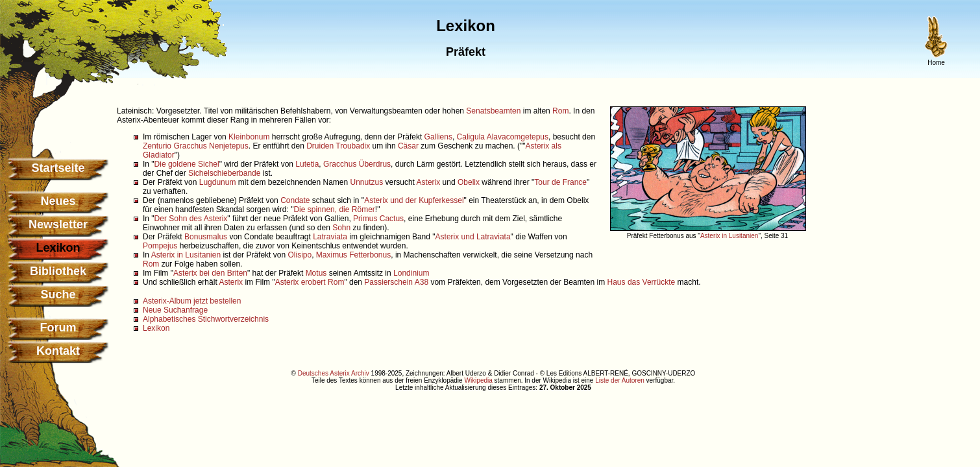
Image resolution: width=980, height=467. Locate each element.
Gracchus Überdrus (357, 164)
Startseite (58, 168)
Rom (560, 111)
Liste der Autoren (620, 380)
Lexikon (156, 328)
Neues (58, 201)
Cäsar (408, 146)
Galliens (438, 137)
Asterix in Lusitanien (729, 236)
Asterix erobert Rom (310, 282)
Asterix (429, 182)
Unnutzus (367, 182)
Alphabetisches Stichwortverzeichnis (206, 319)
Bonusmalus (206, 237)
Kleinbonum (249, 137)
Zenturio (157, 146)
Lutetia (307, 164)
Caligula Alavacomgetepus (503, 137)
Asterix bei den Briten (210, 273)
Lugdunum (218, 182)
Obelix (469, 182)
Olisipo (300, 255)
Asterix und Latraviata (473, 237)
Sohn (341, 228)
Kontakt (58, 351)
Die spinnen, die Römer (334, 210)
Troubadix (353, 146)
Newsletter (58, 224)
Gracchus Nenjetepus (211, 146)
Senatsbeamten (493, 111)
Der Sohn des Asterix (191, 219)
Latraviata (330, 237)
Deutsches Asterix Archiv (334, 373)
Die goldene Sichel (187, 164)
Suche (58, 294)
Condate (295, 200)
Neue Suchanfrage (175, 310)
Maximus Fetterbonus (353, 255)
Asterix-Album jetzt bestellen (192, 301)
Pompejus (160, 246)
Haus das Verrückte (642, 282)
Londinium (411, 273)
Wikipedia (478, 380)
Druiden (320, 146)
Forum (58, 328)
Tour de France (560, 182)
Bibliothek (58, 271)
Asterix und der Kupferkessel (414, 200)
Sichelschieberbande (224, 173)
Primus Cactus (378, 219)
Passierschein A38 (396, 282)
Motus (316, 273)
